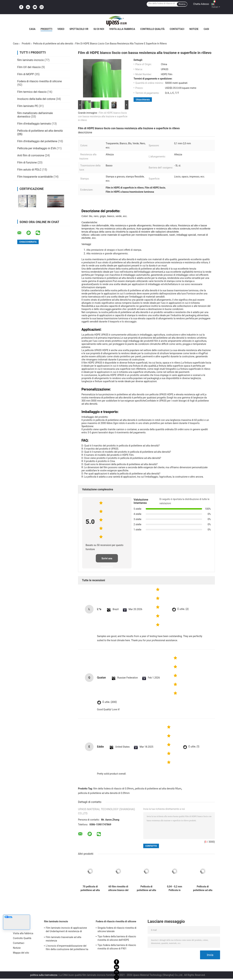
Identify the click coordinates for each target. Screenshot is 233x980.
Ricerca (182, 4)
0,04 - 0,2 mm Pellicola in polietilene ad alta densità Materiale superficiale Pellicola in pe (175, 888)
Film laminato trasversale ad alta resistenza (64, 939)
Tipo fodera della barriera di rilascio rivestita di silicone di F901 (117, 947)
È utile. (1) (194, 747)
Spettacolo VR (79, 29)
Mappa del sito (21, 953)
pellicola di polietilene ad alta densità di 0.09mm (104, 793)
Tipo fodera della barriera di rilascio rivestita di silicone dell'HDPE (117, 938)
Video (61, 29)
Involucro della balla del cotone (36, 99)
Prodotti (46, 29)
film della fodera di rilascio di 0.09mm (114, 789)
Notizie (194, 29)
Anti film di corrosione (31, 155)
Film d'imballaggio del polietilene (37, 141)
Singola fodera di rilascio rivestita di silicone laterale (117, 930)
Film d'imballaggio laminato (34, 124)
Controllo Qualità (152, 29)
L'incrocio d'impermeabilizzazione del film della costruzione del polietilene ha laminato (67, 948)
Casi (206, 29)
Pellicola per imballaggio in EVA (37, 148)
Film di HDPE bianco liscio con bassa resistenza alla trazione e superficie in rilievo (103, 116)
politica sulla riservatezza (44, 975)
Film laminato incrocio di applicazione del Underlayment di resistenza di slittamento (66, 930)
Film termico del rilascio (32, 92)
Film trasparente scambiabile (35, 177)
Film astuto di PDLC (29, 170)
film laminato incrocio (31, 60)
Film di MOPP (26, 74)
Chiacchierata (143, 100)
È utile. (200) (110, 702)
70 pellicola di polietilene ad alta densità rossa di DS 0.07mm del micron (90, 888)
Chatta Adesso (201, 4)
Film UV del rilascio (29, 67)
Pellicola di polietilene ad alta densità (53, 44)
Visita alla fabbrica (122, 29)
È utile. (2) (183, 609)
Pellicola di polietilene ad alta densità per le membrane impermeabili (147, 888)
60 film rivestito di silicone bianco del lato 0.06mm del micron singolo (118, 888)
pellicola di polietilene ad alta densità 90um (158, 789)
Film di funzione (27, 162)
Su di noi (99, 29)
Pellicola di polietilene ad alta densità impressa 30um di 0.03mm (203, 888)
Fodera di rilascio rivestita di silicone (40, 81)
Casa (32, 29)
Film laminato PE (28, 106)
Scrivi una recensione (107, 560)
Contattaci (177, 29)
